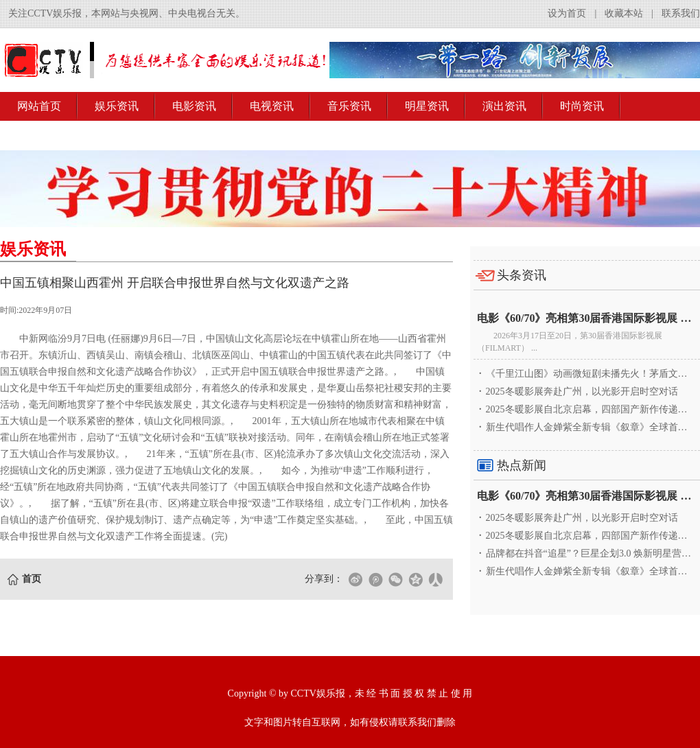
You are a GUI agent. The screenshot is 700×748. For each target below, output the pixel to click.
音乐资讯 (349, 106)
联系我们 (681, 13)
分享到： (324, 579)
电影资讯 (194, 106)
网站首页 (39, 106)
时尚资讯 (582, 106)
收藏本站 (624, 13)
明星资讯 (427, 106)
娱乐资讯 (117, 106)
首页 (32, 579)
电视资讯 (272, 106)
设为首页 (567, 13)
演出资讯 (504, 106)
